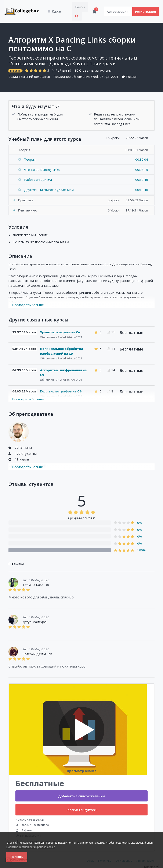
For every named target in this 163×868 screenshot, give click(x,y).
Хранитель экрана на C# (60, 323)
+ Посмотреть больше (26, 296)
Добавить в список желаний (81, 787)
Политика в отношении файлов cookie (31, 847)
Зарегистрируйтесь (81, 801)
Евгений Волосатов (35, 68)
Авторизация (118, 7)
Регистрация (146, 7)
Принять (17, 857)
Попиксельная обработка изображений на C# (61, 342)
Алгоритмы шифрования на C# (63, 364)
